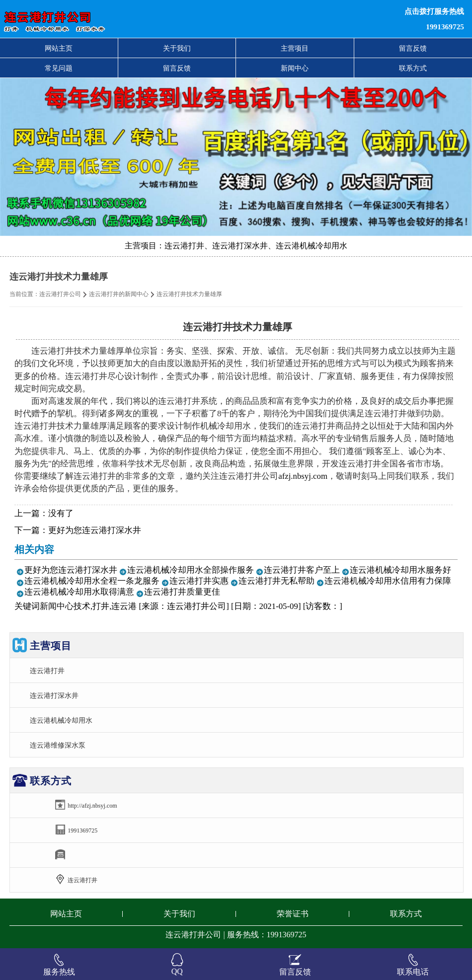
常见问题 (59, 68)
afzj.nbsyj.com (303, 476)
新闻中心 (295, 68)
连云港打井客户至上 (302, 570)
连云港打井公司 (60, 294)
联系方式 (413, 68)
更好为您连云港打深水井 (95, 530)
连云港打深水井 (54, 695)
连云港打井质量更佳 (182, 592)
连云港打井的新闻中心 (119, 294)
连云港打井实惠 (199, 581)
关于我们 (177, 48)
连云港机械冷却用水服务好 (400, 570)
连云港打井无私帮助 (276, 581)
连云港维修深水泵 (58, 745)
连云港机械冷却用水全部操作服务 (191, 570)
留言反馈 (413, 48)
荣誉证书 (293, 914)
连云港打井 (47, 671)
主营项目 (295, 48)
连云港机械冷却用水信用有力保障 (388, 581)
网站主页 (59, 48)
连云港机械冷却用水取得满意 (79, 592)
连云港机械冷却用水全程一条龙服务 (92, 581)
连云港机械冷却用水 (61, 720)
